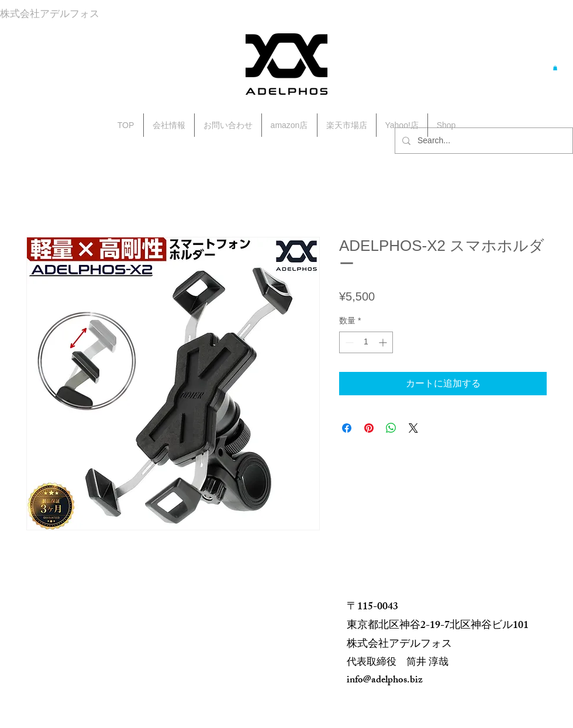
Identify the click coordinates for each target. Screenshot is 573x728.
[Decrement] (348, 342)
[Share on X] (413, 428)
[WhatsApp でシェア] (391, 428)
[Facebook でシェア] (347, 428)
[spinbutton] (366, 342)
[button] (555, 68)
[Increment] (384, 342)
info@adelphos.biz (385, 681)
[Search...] (483, 141)
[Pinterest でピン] (369, 428)
